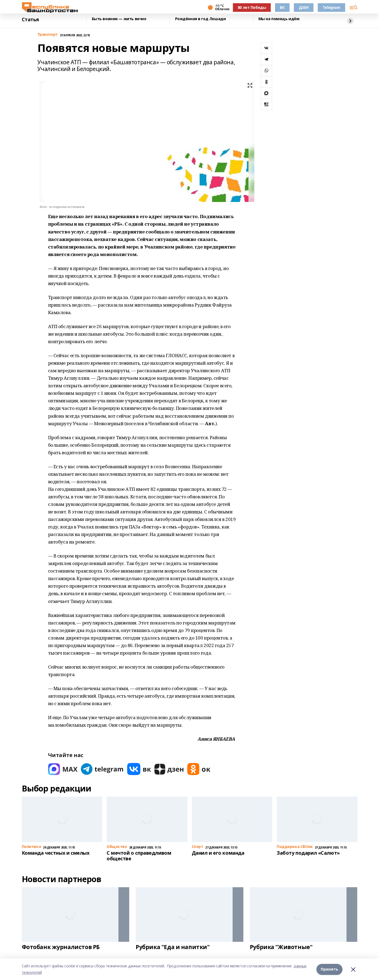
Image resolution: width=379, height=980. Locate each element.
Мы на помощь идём (279, 19)
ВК (282, 7)
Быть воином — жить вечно (119, 19)
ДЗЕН (304, 7)
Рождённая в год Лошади (201, 19)
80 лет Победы (252, 7)
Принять (329, 969)
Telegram (331, 7)
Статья (30, 20)
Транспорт (48, 35)
